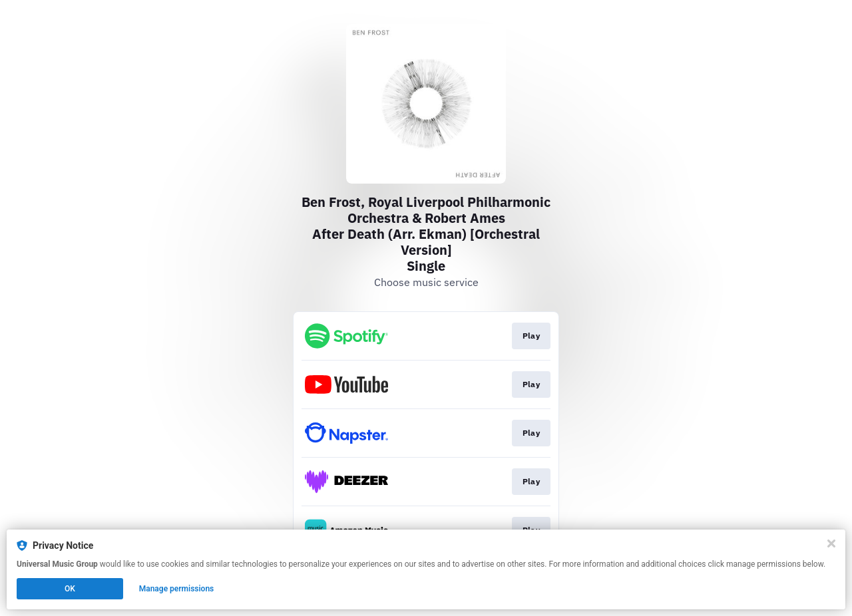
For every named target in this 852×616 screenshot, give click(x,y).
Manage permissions (177, 589)
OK (70, 589)
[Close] (831, 543)
